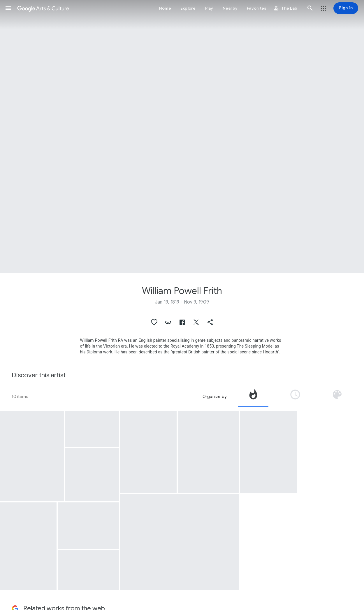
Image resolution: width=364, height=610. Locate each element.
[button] (8, 8)
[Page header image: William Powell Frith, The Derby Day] (182, 137)
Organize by (214, 397)
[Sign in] (346, 8)
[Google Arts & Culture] (43, 8)
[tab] (253, 397)
